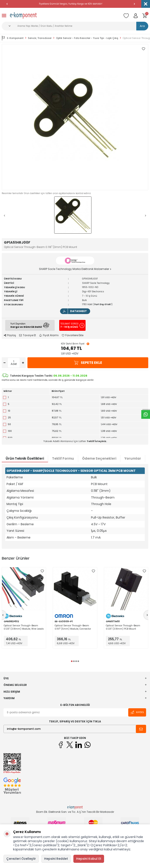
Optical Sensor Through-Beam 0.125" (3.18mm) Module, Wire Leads (24, 627)
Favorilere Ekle (73, 335)
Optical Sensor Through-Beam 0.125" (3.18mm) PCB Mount (123, 627)
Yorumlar (133, 458)
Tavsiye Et (28, 335)
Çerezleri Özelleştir (21, 859)
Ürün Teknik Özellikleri (25, 458)
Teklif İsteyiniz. (97, 441)
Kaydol (137, 713)
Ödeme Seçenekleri (99, 458)
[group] (75, 117)
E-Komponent (13, 38)
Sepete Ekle (88, 363)
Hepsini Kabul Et (89, 859)
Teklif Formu (63, 458)
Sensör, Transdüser (40, 38)
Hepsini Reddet (56, 859)
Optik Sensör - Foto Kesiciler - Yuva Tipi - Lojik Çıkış (87, 38)
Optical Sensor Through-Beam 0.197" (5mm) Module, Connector (73, 627)
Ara (142, 26)
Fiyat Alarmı (49, 335)
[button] (7, 4)
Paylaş (10, 335)
